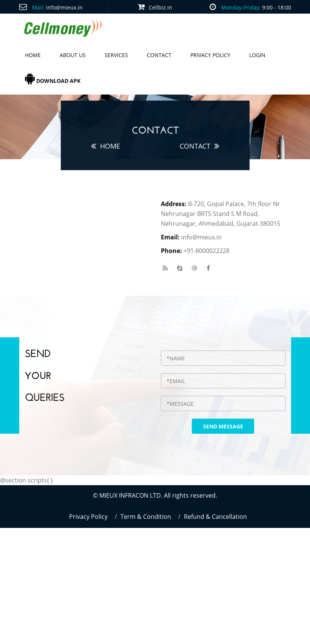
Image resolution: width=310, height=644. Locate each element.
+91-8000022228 (207, 251)
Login (257, 55)
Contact (159, 55)
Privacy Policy (210, 55)
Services (116, 55)
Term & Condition (146, 517)
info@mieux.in (64, 7)
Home (33, 55)
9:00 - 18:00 (277, 7)
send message (223, 426)
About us (73, 55)
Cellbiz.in (160, 7)
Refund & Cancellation (215, 517)
